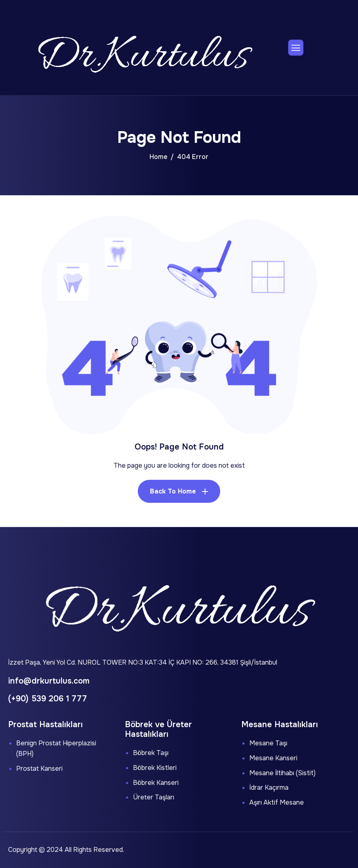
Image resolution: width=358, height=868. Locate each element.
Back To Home (173, 491)
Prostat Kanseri (39, 769)
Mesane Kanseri (273, 758)
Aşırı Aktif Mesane (277, 802)
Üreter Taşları (154, 797)
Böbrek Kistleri (155, 768)
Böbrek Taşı (151, 753)
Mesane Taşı (268, 743)
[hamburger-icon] (296, 48)
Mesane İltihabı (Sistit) (282, 773)
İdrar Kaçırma (269, 787)
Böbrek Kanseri (156, 783)
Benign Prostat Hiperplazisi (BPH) (56, 748)
